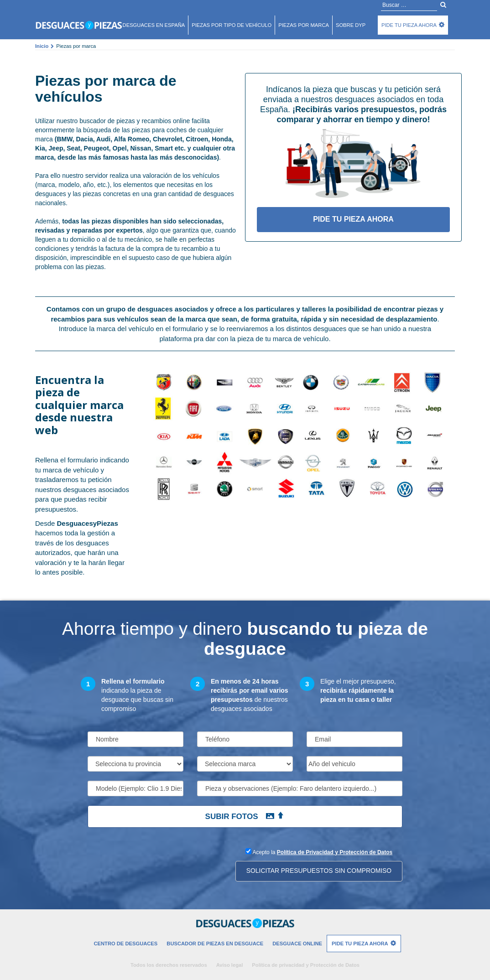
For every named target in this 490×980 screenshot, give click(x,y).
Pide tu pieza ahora (409, 25)
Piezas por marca (304, 25)
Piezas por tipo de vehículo (232, 25)
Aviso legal (230, 965)
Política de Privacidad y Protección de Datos (335, 852)
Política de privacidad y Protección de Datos (306, 965)
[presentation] (157, 864)
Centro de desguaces (125, 944)
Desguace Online (297, 944)
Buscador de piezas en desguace (215, 944)
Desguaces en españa (154, 25)
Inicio (42, 46)
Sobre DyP (351, 25)
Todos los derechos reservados (169, 965)
